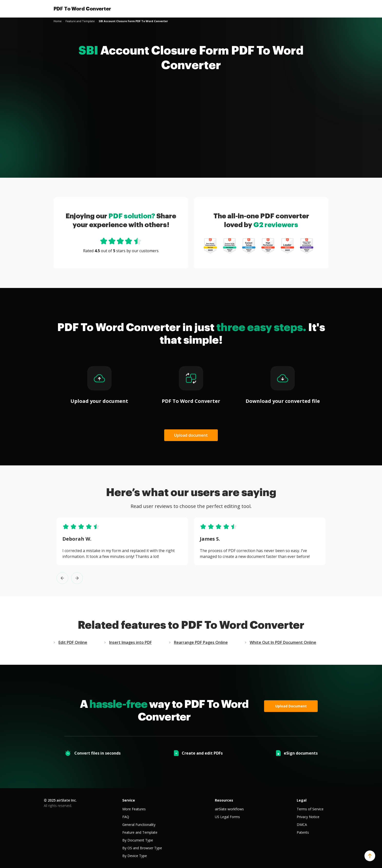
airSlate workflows (229, 809)
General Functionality (139, 825)
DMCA (302, 825)
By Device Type (135, 856)
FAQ (126, 817)
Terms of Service (310, 809)
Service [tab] (129, 800)
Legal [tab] (302, 800)
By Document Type (138, 840)
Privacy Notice (308, 817)
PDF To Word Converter (82, 9)
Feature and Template (140, 832)
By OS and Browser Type (142, 848)
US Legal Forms (227, 817)
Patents (303, 832)
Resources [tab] (224, 800)
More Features (134, 809)
